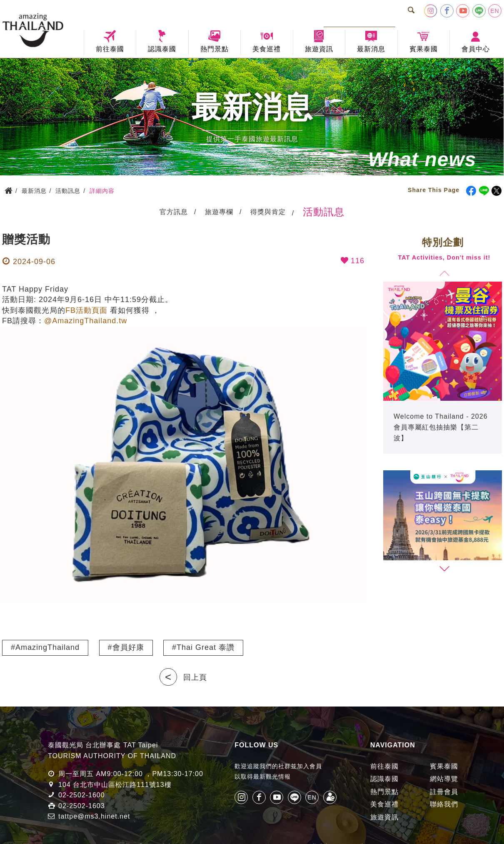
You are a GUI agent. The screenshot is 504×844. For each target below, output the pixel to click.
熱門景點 (384, 792)
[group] (443, 368)
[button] (444, 569)
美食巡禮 (384, 804)
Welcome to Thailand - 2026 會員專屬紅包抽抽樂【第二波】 (441, 427)
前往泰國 (384, 766)
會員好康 (128, 647)
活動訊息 (324, 212)
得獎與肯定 (268, 212)
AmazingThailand (47, 647)
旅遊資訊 (384, 817)
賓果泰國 (444, 766)
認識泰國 (384, 779)
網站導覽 (444, 779)
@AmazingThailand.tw (86, 321)
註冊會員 (444, 792)
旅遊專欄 (219, 212)
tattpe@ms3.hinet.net (94, 816)
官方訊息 (174, 212)
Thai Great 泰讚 (206, 647)
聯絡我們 (444, 804)
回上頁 (195, 677)
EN (495, 11)
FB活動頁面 (86, 310)
